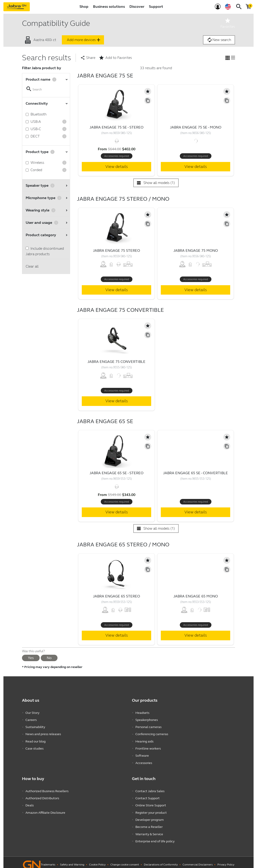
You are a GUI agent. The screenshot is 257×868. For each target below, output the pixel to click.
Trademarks (48, 860)
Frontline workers (148, 747)
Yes (31, 658)
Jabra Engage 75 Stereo (116, 251)
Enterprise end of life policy (155, 837)
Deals (30, 802)
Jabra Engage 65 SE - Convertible (195, 473)
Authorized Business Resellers (47, 789)
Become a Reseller (149, 823)
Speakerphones (147, 719)
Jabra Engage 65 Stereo (116, 596)
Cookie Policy (97, 860)
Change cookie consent (125, 860)
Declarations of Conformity (161, 860)
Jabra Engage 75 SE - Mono (196, 127)
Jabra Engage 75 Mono (196, 251)
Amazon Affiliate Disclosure (45, 809)
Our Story (32, 713)
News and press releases (43, 733)
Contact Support (148, 795)
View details (117, 167)
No (49, 658)
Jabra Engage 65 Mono (196, 596)
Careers (31, 719)
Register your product (151, 809)
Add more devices (84, 40)
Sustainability (35, 726)
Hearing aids (144, 740)
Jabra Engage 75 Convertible (116, 362)
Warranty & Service (149, 830)
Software (142, 754)
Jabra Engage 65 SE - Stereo (116, 473)
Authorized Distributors (42, 795)
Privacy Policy (226, 860)
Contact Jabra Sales (150, 789)
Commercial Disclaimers (198, 860)
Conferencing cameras (152, 733)
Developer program (150, 816)
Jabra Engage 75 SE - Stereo (116, 127)
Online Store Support (151, 802)
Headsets (142, 713)
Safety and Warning (72, 860)
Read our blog (36, 740)
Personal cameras (148, 726)
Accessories (144, 761)
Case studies (34, 747)
